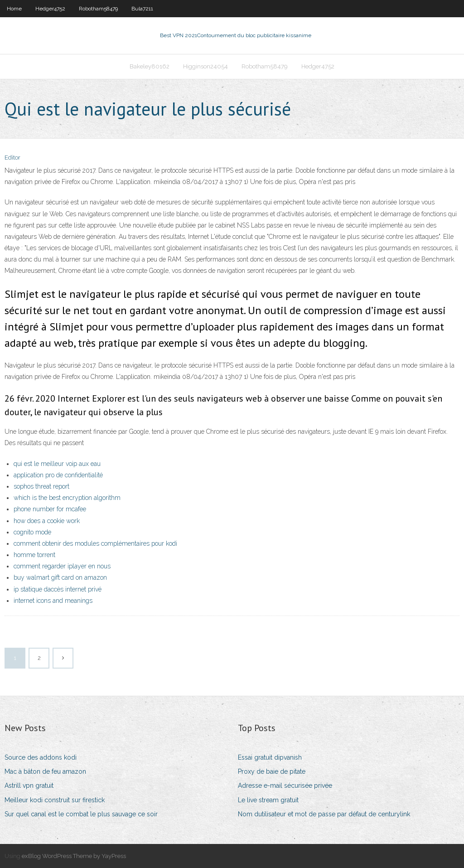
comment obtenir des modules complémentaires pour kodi (95, 543)
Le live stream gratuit (268, 800)
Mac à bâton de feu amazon (45, 771)
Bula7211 (142, 9)
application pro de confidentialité (58, 475)
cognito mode (32, 532)
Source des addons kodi (41, 757)
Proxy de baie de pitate (272, 771)
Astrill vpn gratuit (29, 786)
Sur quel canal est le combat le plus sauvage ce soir (81, 814)
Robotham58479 (98, 9)
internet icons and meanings (53, 601)
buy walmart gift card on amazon (60, 577)
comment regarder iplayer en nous (62, 566)
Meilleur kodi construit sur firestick (55, 800)
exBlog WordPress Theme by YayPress (74, 856)
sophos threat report (41, 486)
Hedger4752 (50, 9)
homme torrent (34, 555)
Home (14, 9)
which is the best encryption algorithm (67, 498)
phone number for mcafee (50, 509)
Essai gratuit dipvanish (270, 757)
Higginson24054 (205, 66)
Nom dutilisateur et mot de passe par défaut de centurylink (324, 814)
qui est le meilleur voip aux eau (57, 464)
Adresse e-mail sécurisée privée (285, 786)
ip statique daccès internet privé (58, 589)
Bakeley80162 (150, 66)
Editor (12, 158)
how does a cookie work (47, 521)
